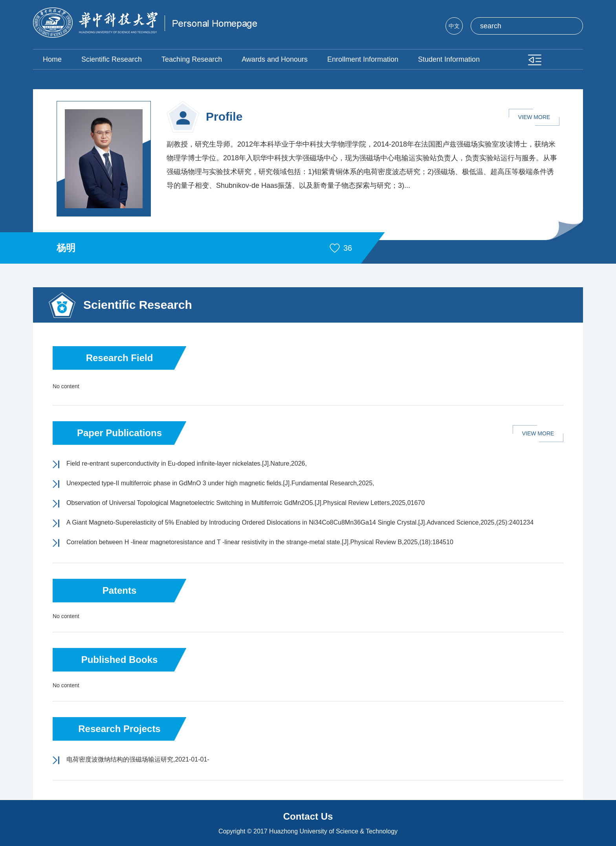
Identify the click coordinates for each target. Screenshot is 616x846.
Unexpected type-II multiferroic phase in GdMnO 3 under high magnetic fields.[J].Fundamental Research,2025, (220, 483)
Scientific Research (112, 59)
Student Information (449, 59)
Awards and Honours (275, 59)
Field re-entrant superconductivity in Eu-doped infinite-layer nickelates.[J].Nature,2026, (187, 463)
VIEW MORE (534, 117)
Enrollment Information (363, 59)
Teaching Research (192, 59)
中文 (454, 26)
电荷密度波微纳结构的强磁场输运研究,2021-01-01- (138, 759)
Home (52, 59)
